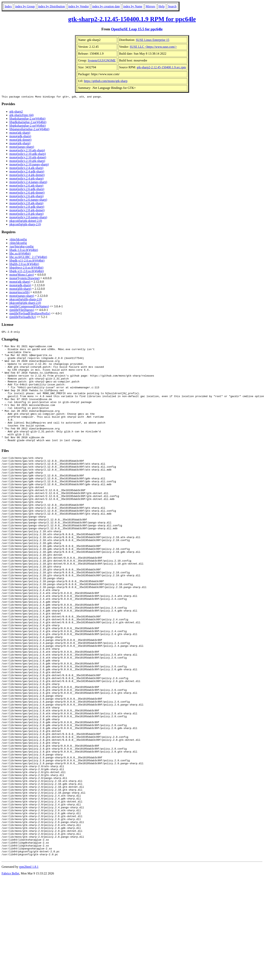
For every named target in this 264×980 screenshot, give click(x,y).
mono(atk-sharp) (20, 133)
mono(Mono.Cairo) (22, 275)
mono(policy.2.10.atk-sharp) (27, 151)
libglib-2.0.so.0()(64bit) (24, 265)
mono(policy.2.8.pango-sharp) (28, 218)
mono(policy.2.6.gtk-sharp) (26, 197)
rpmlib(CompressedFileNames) (29, 307)
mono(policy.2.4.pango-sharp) (28, 183)
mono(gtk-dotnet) (20, 140)
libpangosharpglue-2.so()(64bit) (29, 130)
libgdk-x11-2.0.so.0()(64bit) (27, 261)
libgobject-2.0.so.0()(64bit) (26, 268)
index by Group (25, 6)
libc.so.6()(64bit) (20, 254)
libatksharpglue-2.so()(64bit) (27, 119)
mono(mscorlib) (19, 293)
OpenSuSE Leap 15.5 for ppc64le (137, 29)
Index (8, 6)
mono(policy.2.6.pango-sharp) (28, 200)
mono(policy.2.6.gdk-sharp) (27, 190)
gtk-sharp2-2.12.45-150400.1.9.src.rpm (161, 67)
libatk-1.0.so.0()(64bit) (24, 251)
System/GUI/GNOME (102, 60)
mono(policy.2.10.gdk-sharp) (28, 154)
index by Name (133, 6)
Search (172, 6)
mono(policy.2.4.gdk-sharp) (27, 172)
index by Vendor (79, 6)
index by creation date (106, 6)
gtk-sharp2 (16, 112)
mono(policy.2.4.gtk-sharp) (26, 179)
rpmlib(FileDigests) (22, 310)
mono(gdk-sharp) (20, 137)
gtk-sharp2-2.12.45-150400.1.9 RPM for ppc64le (132, 19)
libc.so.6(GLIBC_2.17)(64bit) (28, 258)
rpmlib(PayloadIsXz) (23, 317)
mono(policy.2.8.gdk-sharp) (27, 207)
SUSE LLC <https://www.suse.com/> (153, 47)
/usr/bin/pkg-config (22, 247)
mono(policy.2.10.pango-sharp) (29, 165)
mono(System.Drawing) (24, 279)
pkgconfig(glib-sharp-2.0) (26, 300)
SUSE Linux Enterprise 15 (152, 40)
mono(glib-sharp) (20, 289)
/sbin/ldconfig (18, 240)
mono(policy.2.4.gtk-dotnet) (27, 176)
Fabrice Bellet (10, 975)
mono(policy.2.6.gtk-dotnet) (27, 193)
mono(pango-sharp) (22, 147)
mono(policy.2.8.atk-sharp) (26, 204)
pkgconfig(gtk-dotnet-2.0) (26, 221)
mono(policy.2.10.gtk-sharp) (27, 161)
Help (162, 6)
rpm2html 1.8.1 (29, 968)
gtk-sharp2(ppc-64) (22, 116)
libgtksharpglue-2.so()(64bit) (27, 126)
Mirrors (150, 6)
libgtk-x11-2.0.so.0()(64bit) (27, 272)
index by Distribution (52, 6)
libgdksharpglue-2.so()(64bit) (28, 123)
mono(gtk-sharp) (20, 144)
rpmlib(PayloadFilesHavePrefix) (30, 314)
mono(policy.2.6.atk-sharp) (26, 186)
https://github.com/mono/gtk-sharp (106, 81)
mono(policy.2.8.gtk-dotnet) (27, 211)
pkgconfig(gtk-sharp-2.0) (25, 225)
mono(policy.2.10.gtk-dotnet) (28, 158)
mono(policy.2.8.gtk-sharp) (26, 214)
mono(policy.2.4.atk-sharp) (26, 168)
